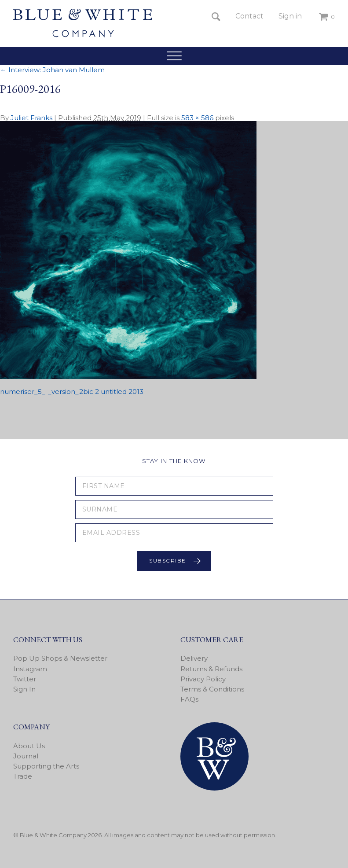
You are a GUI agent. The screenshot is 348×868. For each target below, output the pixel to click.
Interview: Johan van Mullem (52, 70)
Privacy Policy (203, 679)
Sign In (24, 689)
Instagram (30, 669)
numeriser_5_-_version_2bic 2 (49, 392)
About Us (29, 746)
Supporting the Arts (46, 766)
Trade (23, 776)
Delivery (194, 658)
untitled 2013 (122, 392)
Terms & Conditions (212, 689)
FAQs (189, 699)
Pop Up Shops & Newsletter (60, 658)
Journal (26, 756)
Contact (249, 16)
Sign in (290, 16)
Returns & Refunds (211, 669)
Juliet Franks (31, 118)
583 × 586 (197, 118)
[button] (174, 56)
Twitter (25, 679)
